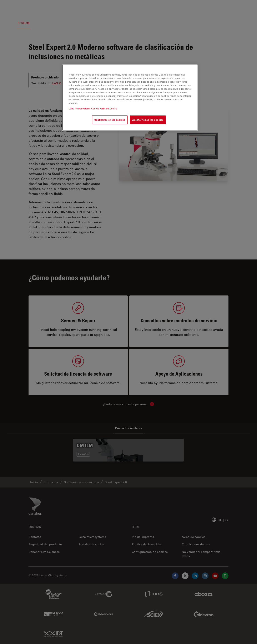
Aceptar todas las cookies (148, 120)
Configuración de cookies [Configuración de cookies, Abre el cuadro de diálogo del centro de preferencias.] (110, 120)
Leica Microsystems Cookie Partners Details (93, 109)
